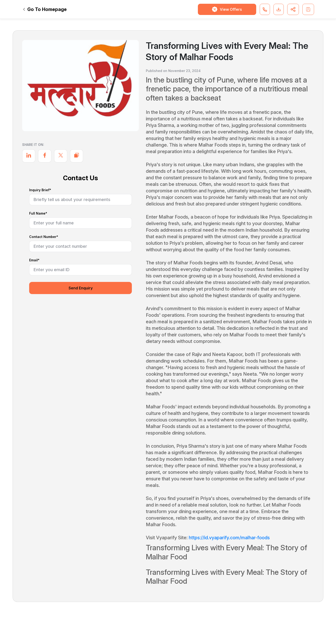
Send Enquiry (81, 288)
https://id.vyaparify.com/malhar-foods (229, 538)
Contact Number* (44, 237)
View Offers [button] (227, 9)
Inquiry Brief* (40, 190)
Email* (34, 260)
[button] (265, 9)
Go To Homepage (45, 9)
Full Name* (38, 214)
